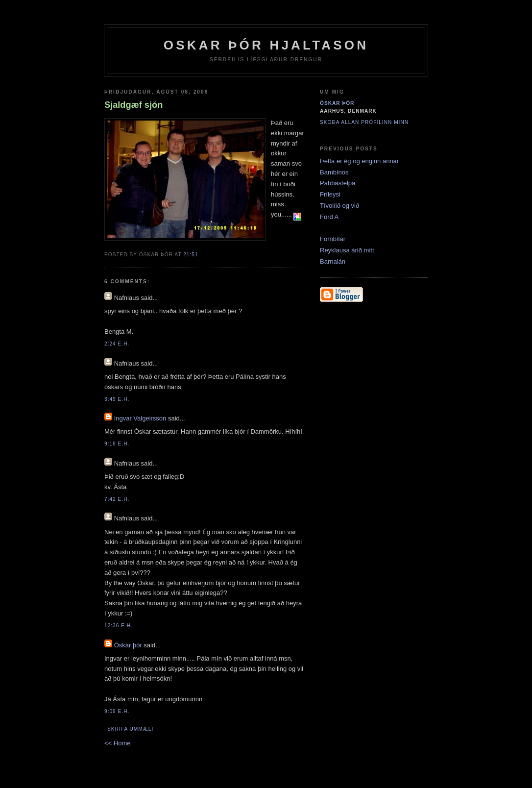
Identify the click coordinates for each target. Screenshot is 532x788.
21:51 (191, 255)
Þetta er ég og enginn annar (359, 161)
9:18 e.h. (117, 444)
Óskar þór (128, 645)
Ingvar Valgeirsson (140, 418)
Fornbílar (333, 239)
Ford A (329, 217)
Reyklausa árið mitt (347, 250)
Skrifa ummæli (130, 729)
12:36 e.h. (119, 626)
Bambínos (334, 172)
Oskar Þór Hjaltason (266, 45)
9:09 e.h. (117, 711)
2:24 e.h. (117, 344)
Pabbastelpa (338, 183)
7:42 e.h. (117, 499)
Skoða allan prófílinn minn (364, 122)
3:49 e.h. (117, 399)
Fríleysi (330, 194)
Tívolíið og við (339, 206)
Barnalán (333, 261)
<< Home (117, 743)
